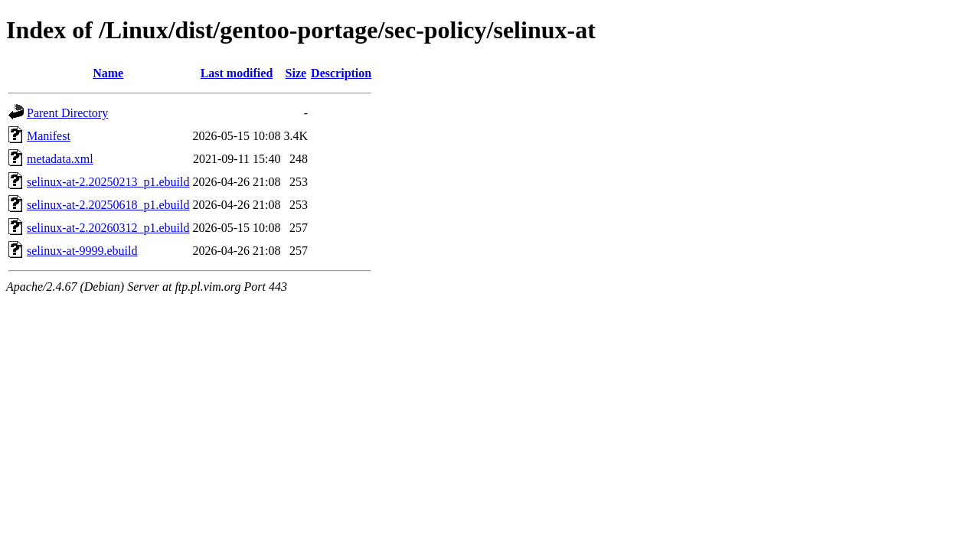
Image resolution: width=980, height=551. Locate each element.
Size (296, 73)
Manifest (49, 136)
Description (341, 73)
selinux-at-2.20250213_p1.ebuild (108, 182)
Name (108, 73)
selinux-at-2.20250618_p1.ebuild (108, 205)
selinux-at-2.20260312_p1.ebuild (108, 228)
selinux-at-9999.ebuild (82, 251)
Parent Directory (67, 113)
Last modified (237, 73)
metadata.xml (60, 159)
